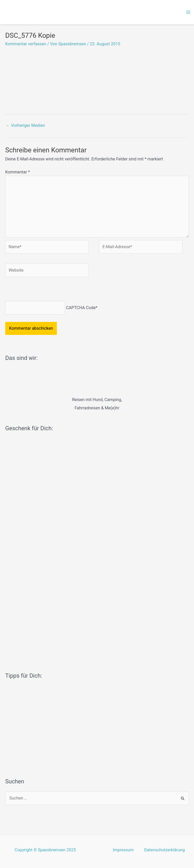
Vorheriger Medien (25, 125)
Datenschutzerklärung (165, 850)
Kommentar (18, 172)
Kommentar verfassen (26, 44)
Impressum (123, 850)
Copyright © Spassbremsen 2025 (45, 850)
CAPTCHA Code (81, 308)
